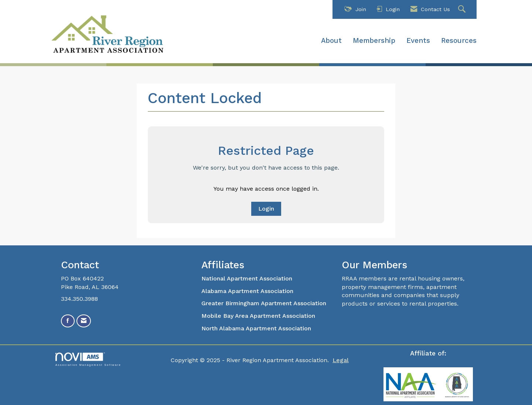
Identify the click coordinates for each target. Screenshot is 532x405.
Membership (374, 41)
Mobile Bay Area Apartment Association (258, 316)
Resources (459, 41)
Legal (341, 360)
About (331, 41)
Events (418, 41)
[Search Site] (463, 9)
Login (266, 209)
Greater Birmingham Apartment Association (264, 303)
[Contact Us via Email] (84, 321)
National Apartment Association (247, 278)
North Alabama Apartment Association (257, 328)
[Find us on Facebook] (68, 321)
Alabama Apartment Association (247, 291)
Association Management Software (88, 359)
